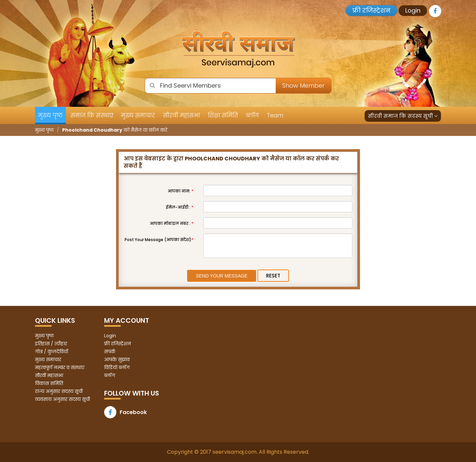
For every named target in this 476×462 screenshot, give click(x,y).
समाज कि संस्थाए (92, 115)
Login (413, 10)
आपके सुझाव (117, 359)
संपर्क (110, 352)
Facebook (125, 412)
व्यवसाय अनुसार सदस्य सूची (62, 399)
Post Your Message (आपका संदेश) (159, 240)
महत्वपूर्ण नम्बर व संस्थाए (60, 367)
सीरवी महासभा (181, 115)
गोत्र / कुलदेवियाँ (52, 352)
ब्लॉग (252, 115)
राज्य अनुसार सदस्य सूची (59, 391)
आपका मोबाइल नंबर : (172, 223)
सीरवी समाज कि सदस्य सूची (403, 116)
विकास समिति (49, 383)
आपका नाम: (180, 191)
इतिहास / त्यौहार (51, 344)
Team (275, 115)
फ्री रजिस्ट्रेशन (371, 10)
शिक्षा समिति (223, 115)
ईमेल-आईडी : (179, 207)
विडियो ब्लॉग (117, 367)
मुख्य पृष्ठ (50, 115)
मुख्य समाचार (138, 115)
